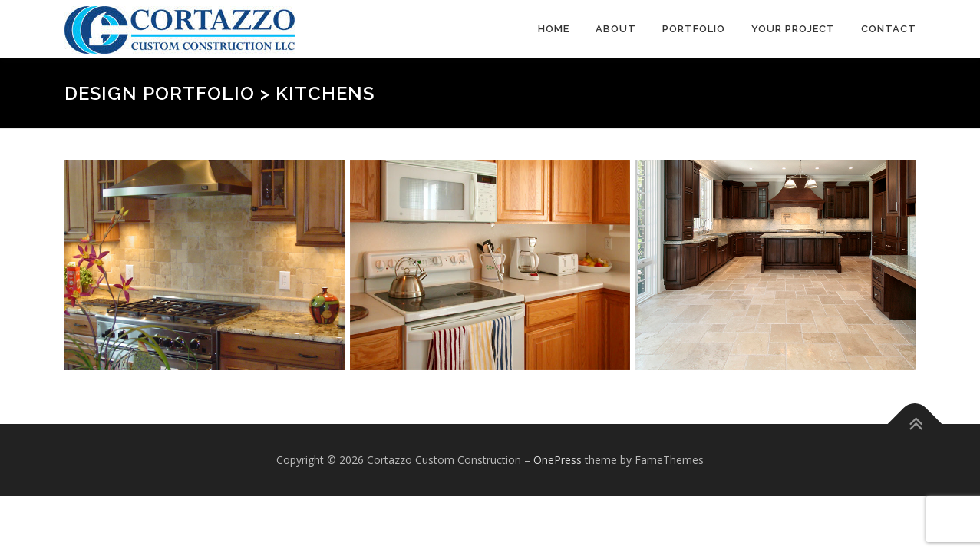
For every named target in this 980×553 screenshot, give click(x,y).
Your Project (793, 29)
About (616, 29)
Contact (889, 29)
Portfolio (694, 29)
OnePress (558, 460)
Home (554, 29)
